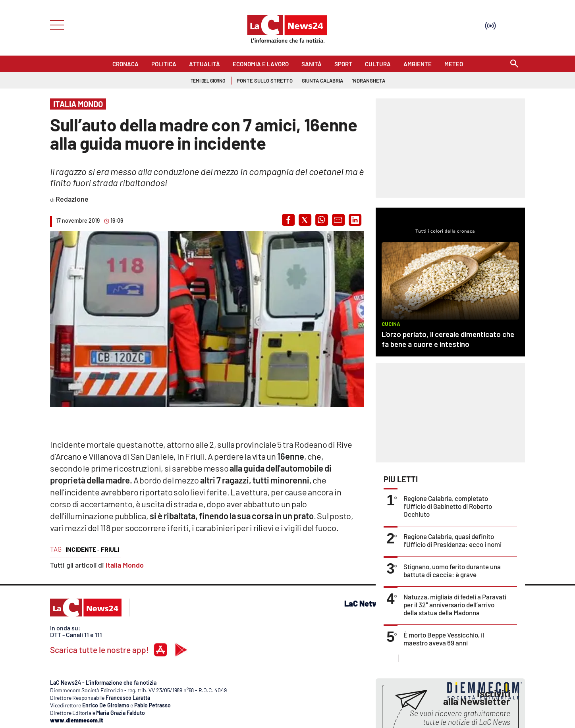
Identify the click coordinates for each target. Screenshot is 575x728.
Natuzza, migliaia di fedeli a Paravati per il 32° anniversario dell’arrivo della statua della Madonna (455, 605)
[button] (288, 220)
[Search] (514, 64)
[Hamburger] (55, 24)
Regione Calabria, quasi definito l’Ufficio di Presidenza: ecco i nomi (452, 540)
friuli (110, 549)
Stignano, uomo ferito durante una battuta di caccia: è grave (452, 570)
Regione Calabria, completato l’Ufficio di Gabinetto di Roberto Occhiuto (448, 506)
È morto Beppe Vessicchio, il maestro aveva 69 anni (444, 639)
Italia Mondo (125, 565)
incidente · (82, 549)
